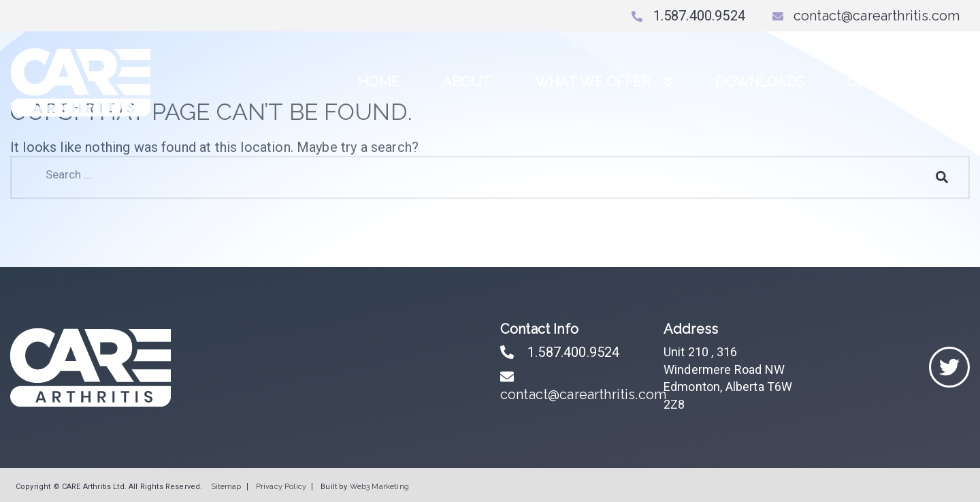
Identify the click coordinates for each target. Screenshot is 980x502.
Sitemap (226, 487)
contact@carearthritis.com (866, 16)
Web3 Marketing (379, 487)
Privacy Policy (281, 487)
